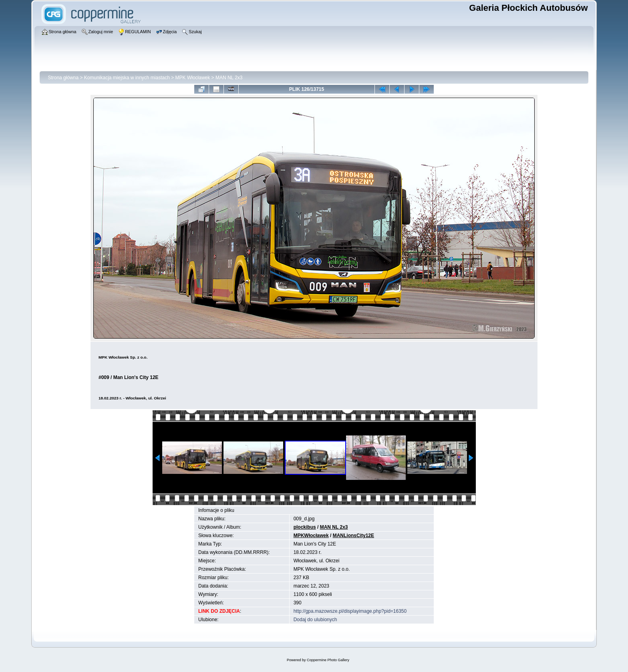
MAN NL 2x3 (229, 78)
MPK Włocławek (193, 78)
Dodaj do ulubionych (315, 620)
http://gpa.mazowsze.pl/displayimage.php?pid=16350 (350, 611)
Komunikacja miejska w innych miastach (127, 78)
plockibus (305, 527)
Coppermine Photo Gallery (328, 660)
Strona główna (63, 78)
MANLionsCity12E (353, 536)
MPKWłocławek (311, 536)
